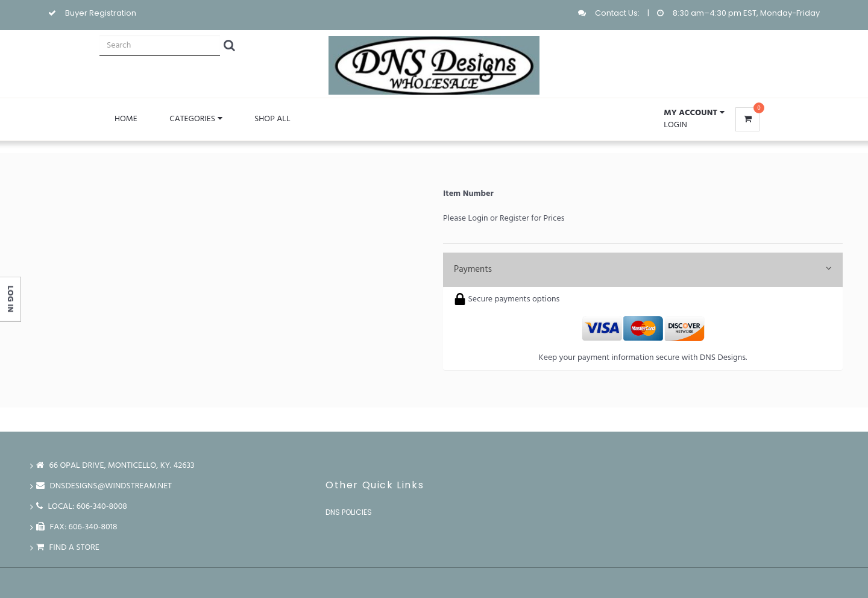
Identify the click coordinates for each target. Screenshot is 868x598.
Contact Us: (617, 13)
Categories (196, 119)
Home (126, 119)
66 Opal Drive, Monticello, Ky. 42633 (115, 466)
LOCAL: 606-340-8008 (82, 507)
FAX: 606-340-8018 (77, 527)
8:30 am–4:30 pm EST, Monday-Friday (746, 13)
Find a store (68, 548)
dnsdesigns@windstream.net (104, 486)
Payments (643, 269)
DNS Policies (349, 512)
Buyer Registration (101, 13)
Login (675, 125)
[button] (694, 113)
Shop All (272, 119)
